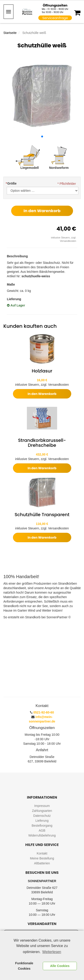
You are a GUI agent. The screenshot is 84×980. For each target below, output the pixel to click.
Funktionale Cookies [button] (24, 966)
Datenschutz (42, 816)
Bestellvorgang (42, 826)
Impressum (42, 806)
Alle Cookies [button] (60, 966)
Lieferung (42, 821)
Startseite (10, 33)
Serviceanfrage (55, 18)
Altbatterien (42, 863)
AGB (42, 830)
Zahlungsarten (42, 811)
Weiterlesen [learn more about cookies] (52, 952)
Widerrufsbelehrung (42, 835)
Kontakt (42, 853)
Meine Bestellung (42, 858)
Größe (11, 183)
